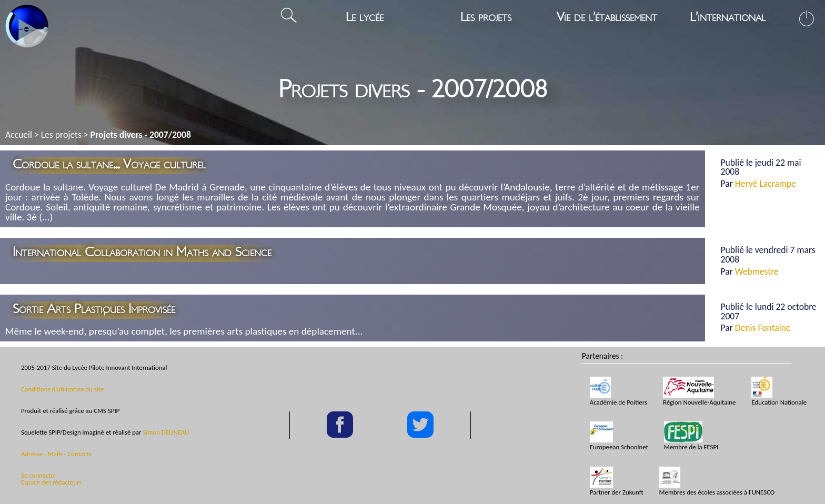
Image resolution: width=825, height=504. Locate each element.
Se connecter (39, 475)
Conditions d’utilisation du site (62, 389)
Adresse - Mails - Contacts (56, 454)
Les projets (61, 135)
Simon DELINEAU (166, 432)
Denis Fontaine (763, 328)
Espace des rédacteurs (51, 482)
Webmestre (757, 271)
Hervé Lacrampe (766, 184)
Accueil (19, 135)
